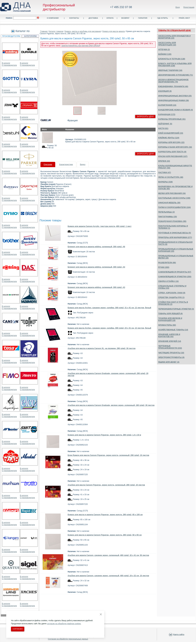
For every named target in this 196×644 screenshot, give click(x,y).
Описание (48, 164)
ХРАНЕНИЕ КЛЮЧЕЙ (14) (170, 341)
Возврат (125, 18)
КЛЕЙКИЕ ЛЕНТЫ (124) (169, 138)
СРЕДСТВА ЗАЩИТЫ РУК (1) (171, 297)
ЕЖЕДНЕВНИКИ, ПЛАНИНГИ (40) (173, 87)
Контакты (74, 18)
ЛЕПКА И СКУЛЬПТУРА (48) (171, 177)
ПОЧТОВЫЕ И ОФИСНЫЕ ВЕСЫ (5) (175, 233)
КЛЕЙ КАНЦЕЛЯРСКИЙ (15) (171, 133)
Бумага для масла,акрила (114, 31)
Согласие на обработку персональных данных (68, 639)
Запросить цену (145, 116)
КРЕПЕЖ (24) (164, 161)
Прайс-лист (184, 18)
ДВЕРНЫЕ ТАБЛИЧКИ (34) (170, 70)
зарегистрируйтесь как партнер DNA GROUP (81, 46)
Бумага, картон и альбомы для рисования (83, 31)
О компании (53, 18)
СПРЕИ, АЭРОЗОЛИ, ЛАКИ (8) (172, 293)
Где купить (162, 18)
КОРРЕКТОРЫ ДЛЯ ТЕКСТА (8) (172, 152)
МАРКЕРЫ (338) (165, 182)
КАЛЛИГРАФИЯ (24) (167, 105)
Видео (83, 164)
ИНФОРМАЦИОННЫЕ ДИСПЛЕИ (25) (175, 96)
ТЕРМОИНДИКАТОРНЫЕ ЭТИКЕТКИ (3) (176, 309)
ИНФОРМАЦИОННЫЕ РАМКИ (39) (174, 100)
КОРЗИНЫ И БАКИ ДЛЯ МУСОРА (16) (175, 147)
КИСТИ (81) (163, 128)
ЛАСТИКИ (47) (165, 173)
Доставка (93, 18)
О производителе (9, 65)
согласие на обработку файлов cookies (64, 624)
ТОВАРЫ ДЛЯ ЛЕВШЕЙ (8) (170, 314)
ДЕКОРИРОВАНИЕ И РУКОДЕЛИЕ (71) (175, 75)
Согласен (18, 629)
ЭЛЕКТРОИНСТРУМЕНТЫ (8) (171, 357)
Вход (178, 7)
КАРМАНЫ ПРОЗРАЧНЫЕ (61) (172, 119)
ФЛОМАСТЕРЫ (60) (167, 325)
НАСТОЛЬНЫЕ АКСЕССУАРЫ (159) (174, 198)
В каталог (6, 63)
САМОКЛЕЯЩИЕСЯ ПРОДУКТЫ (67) (175, 272)
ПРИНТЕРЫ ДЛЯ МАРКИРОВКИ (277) (175, 238)
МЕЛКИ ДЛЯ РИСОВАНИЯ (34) (172, 193)
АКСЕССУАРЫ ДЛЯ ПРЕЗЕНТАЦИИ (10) (167, 44)
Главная (44, 31)
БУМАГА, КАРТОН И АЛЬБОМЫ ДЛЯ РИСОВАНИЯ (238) (175, 65)
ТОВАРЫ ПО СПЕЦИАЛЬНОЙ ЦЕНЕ (174, 30)
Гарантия (143, 18)
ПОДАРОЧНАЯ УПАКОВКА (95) (172, 221)
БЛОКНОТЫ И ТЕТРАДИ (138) (172, 59)
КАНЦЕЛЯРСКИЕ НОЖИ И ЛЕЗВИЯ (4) (176, 110)
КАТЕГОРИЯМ (30, 36)
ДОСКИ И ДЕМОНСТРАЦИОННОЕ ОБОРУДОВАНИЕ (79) (173, 81)
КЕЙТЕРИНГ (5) (165, 124)
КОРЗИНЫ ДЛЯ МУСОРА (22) (171, 142)
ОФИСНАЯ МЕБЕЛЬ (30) (169, 203)
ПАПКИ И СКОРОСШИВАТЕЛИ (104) (174, 207)
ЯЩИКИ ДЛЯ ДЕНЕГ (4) (169, 362)
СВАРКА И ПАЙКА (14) (168, 281)
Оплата (110, 18)
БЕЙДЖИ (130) (165, 54)
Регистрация (189, 7)
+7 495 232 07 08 (121, 7)
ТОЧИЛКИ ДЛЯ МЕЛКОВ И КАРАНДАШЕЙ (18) (170, 319)
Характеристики (66, 164)
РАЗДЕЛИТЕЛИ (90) (167, 263)
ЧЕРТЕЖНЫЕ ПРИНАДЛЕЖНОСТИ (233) (170, 347)
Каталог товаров (56, 31)
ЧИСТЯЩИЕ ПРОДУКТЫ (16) (171, 353)
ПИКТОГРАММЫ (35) (168, 217)
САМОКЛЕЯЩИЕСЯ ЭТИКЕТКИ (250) (175, 277)
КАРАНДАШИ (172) (167, 114)
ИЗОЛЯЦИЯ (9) (165, 91)
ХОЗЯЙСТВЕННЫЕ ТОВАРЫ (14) (173, 330)
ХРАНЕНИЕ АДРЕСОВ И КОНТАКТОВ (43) (169, 336)
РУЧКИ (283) (164, 267)
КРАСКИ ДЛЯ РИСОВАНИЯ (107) (173, 156)
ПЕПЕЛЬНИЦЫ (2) (166, 212)
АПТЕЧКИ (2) (164, 50)
